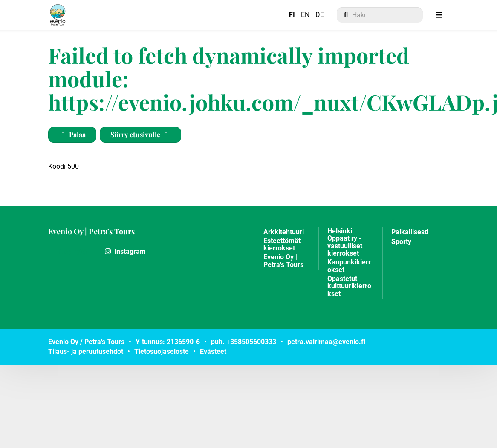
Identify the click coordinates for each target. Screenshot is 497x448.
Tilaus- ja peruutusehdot (86, 352)
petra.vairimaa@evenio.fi (326, 342)
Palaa (72, 134)
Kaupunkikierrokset (349, 266)
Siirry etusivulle (140, 134)
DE (320, 15)
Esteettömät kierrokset (282, 245)
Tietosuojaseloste (162, 352)
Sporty (401, 242)
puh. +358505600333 (244, 342)
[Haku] (380, 15)
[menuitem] (380, 15)
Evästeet (213, 352)
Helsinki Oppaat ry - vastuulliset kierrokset (345, 243)
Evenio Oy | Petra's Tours (91, 231)
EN (305, 15)
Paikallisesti (410, 232)
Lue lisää (73, 251)
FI (292, 15)
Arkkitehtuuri (284, 232)
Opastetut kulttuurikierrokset (349, 286)
